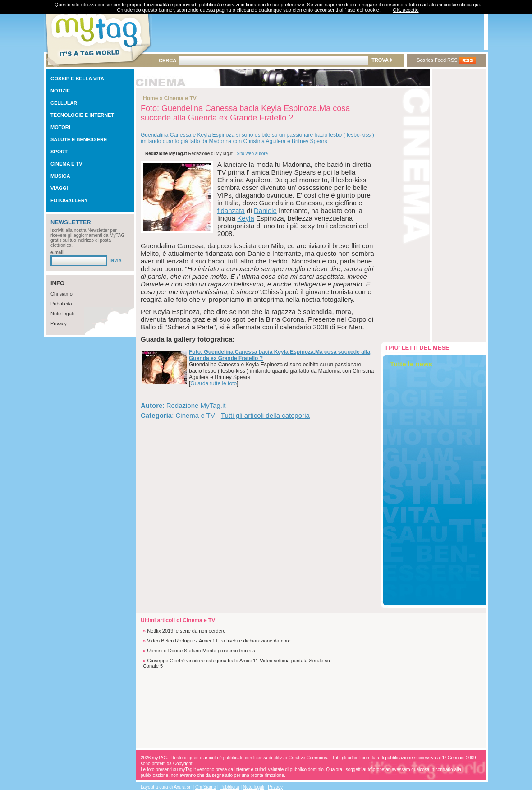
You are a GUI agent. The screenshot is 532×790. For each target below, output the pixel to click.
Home (150, 98)
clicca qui (470, 5)
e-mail (57, 252)
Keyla (246, 218)
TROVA (382, 60)
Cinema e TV (180, 98)
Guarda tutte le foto (213, 383)
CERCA (167, 60)
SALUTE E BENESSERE (79, 139)
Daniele (265, 210)
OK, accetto (406, 10)
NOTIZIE (60, 91)
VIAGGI (59, 188)
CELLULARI (64, 103)
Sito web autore (252, 154)
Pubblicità (229, 787)
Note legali (62, 314)
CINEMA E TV (66, 164)
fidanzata (231, 210)
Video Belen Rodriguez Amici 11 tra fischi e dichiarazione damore (219, 641)
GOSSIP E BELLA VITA (77, 79)
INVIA (116, 261)
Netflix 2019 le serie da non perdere (186, 631)
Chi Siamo (206, 787)
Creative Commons (308, 758)
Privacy (59, 323)
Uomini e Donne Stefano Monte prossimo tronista (201, 651)
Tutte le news (411, 364)
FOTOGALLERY (69, 200)
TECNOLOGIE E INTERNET (82, 115)
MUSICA (60, 176)
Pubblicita (61, 304)
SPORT (59, 152)
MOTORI (60, 127)
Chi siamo (62, 294)
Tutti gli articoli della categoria (265, 415)
